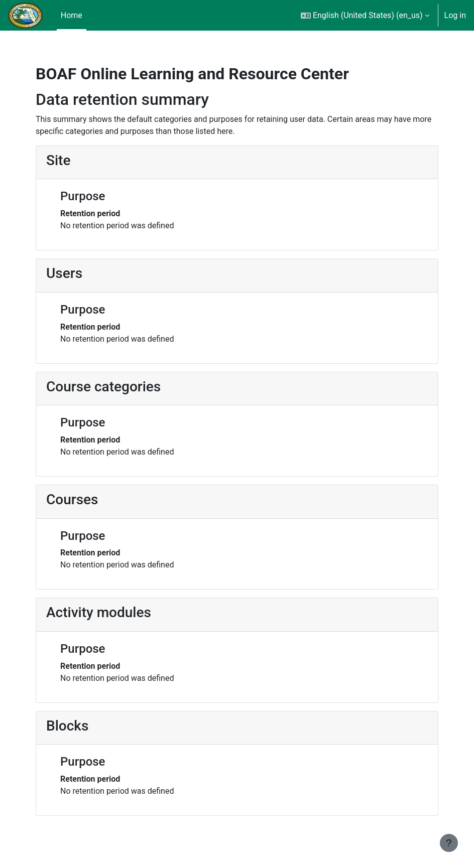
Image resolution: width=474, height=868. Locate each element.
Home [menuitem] (72, 15)
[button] (365, 15)
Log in (455, 15)
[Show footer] (449, 843)
